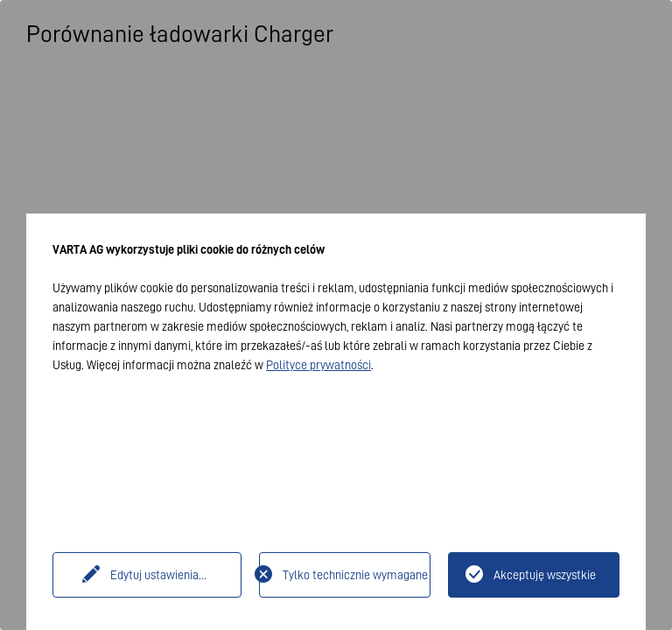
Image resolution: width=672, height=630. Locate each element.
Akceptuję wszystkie (545, 575)
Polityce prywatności (318, 365)
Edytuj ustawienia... (158, 575)
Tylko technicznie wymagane (355, 575)
